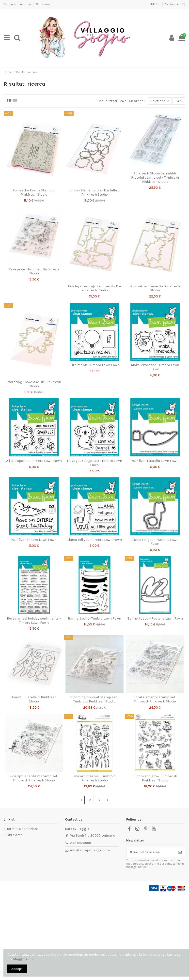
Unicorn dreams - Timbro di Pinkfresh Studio (94, 778)
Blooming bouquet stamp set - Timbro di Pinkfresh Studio (94, 699)
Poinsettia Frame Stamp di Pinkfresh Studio (34, 192)
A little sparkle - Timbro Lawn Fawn (34, 461)
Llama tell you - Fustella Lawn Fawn (155, 542)
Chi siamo (43, 4)
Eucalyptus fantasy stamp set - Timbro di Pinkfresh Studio (34, 778)
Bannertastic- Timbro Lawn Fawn (94, 618)
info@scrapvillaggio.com (90, 850)
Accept (17, 969)
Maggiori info (23, 959)
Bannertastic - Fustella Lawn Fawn (155, 618)
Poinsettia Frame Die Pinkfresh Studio (155, 288)
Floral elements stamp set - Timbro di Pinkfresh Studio (155, 699)
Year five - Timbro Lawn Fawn (34, 540)
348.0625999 (81, 843)
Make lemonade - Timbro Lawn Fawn (155, 367)
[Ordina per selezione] (160, 101)
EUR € (155, 4)
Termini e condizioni (18, 4)
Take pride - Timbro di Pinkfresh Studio (34, 271)
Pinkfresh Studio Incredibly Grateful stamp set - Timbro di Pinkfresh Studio (155, 178)
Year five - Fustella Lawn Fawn (155, 461)
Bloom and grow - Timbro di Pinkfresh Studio (155, 778)
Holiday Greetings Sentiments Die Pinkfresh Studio (94, 288)
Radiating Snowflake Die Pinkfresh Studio (34, 384)
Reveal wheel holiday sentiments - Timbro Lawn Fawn (34, 621)
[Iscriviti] (180, 852)
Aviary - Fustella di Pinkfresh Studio (34, 699)
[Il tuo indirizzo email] (151, 852)
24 (179, 101)
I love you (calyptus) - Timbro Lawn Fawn (94, 463)
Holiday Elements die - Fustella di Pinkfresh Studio (94, 192)
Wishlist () (175, 4)
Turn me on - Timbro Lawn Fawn (94, 365)
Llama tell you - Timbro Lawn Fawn (94, 540)
